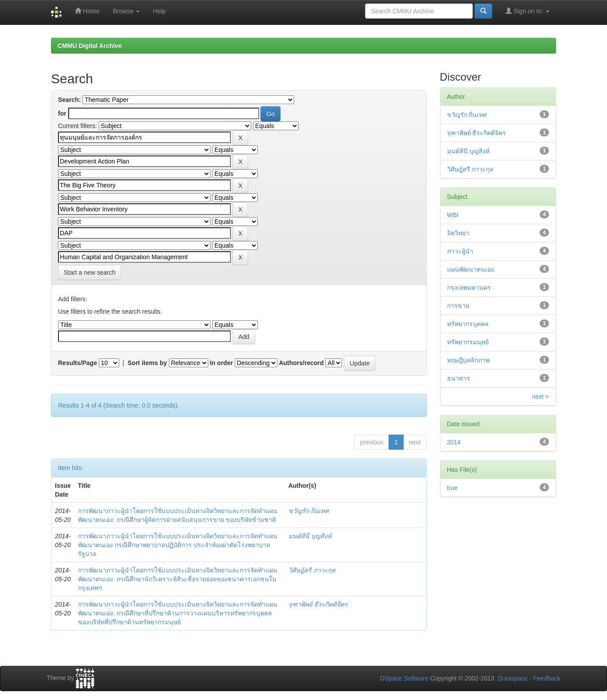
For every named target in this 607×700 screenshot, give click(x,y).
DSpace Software (404, 678)
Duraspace (513, 678)
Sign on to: (527, 11)
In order (222, 363)
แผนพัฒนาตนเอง (471, 269)
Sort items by (147, 363)
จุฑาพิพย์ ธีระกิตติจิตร (318, 604)
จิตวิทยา (458, 233)
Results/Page (78, 363)
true (452, 488)
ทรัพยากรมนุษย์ (468, 342)
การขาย (458, 306)
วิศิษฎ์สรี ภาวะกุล (312, 570)
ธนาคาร (459, 378)
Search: (69, 100)
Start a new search (90, 272)
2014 (454, 442)
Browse (126, 11)
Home (87, 11)
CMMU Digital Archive (90, 46)
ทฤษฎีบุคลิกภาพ (468, 360)
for (62, 113)
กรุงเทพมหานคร (469, 288)
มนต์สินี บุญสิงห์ (310, 536)
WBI (453, 215)
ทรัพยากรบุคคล (468, 324)
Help (159, 11)
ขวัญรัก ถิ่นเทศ (309, 511)
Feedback (547, 678)
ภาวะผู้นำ (460, 251)
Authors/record (301, 363)
